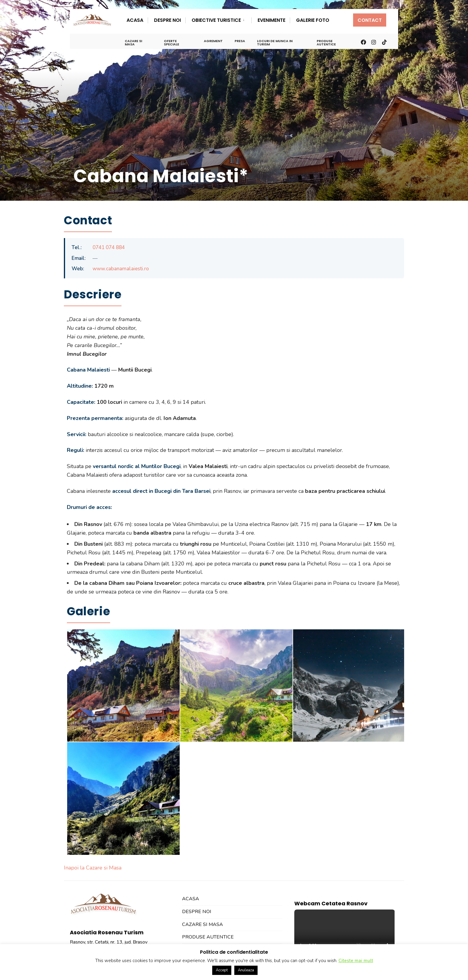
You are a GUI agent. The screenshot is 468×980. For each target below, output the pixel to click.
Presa (240, 41)
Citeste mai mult (356, 961)
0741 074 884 (109, 247)
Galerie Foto (313, 20)
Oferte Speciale (171, 43)
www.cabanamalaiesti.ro (121, 269)
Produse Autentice (326, 43)
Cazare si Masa (133, 43)
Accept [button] (222, 970)
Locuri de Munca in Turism (275, 43)
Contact (370, 20)
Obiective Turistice (216, 20)
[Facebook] (363, 41)
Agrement (213, 41)
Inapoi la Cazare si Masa (93, 868)
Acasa (135, 20)
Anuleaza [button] (246, 970)
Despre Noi (167, 20)
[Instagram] (373, 41)
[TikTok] (384, 41)
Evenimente (271, 20)
